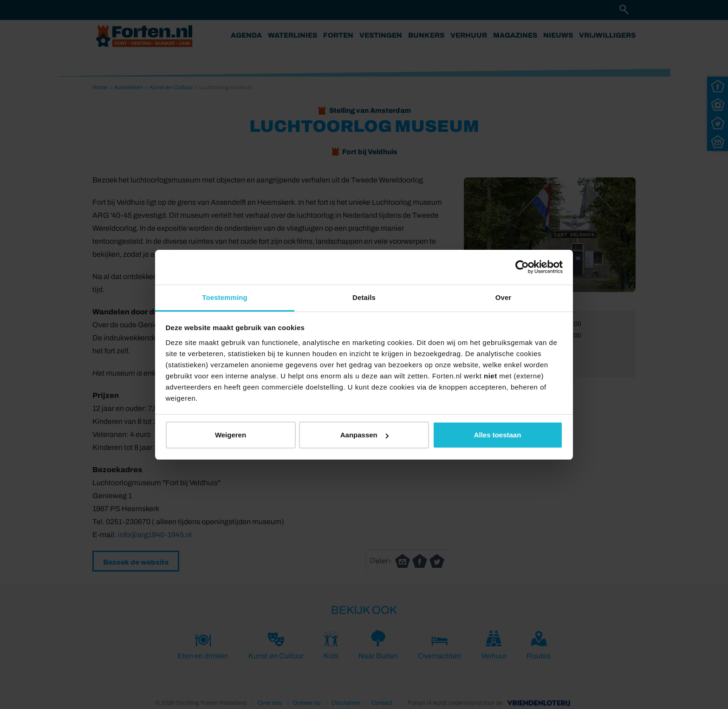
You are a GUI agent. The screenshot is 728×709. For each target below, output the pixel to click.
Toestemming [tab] (225, 297)
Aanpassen (364, 435)
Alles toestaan (498, 435)
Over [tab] (504, 297)
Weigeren (231, 435)
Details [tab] (364, 297)
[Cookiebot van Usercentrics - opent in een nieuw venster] (522, 267)
